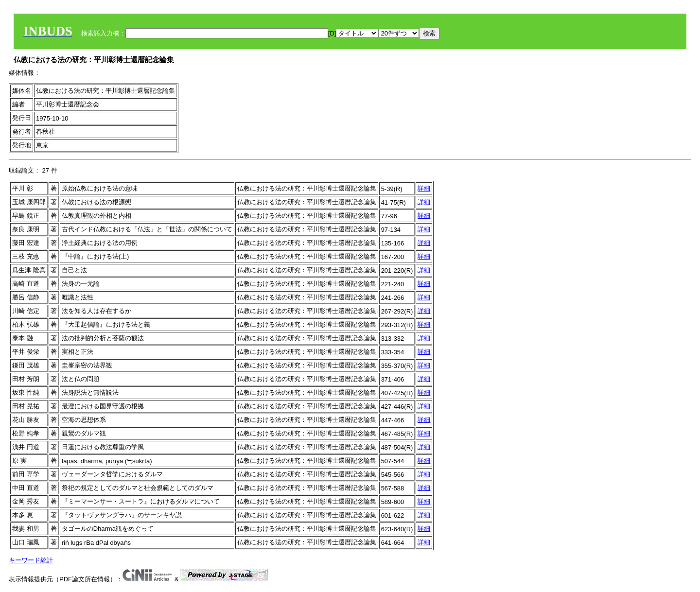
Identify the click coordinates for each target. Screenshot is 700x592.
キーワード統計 (31, 560)
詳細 (424, 188)
